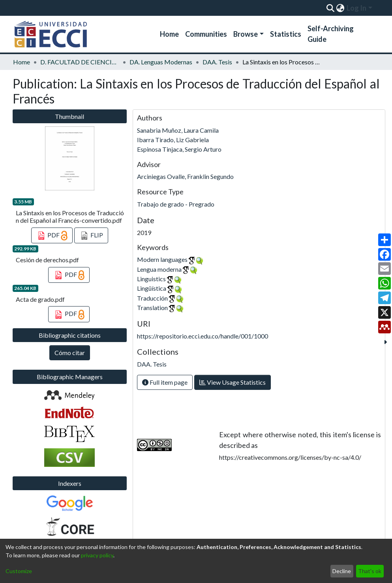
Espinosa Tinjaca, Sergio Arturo (179, 149)
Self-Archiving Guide (331, 34)
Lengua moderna (159, 269)
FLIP (91, 236)
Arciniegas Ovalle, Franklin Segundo (185, 176)
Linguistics (151, 279)
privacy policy (97, 555)
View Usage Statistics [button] (233, 382)
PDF (52, 236)
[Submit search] (331, 8)
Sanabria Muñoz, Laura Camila (178, 130)
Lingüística (152, 288)
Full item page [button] (165, 382)
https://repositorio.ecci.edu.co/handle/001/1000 (203, 336)
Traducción (152, 298)
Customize (19, 571)
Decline (342, 571)
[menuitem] (340, 8)
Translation (152, 307)
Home (169, 34)
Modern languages (162, 259)
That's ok (370, 571)
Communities (206, 34)
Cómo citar (70, 353)
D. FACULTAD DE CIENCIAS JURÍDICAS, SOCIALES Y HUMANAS (80, 62)
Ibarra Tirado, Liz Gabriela (173, 140)
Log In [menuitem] (356, 8)
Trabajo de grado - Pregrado (176, 204)
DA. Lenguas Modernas (161, 62)
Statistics (286, 34)
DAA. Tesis (217, 62)
